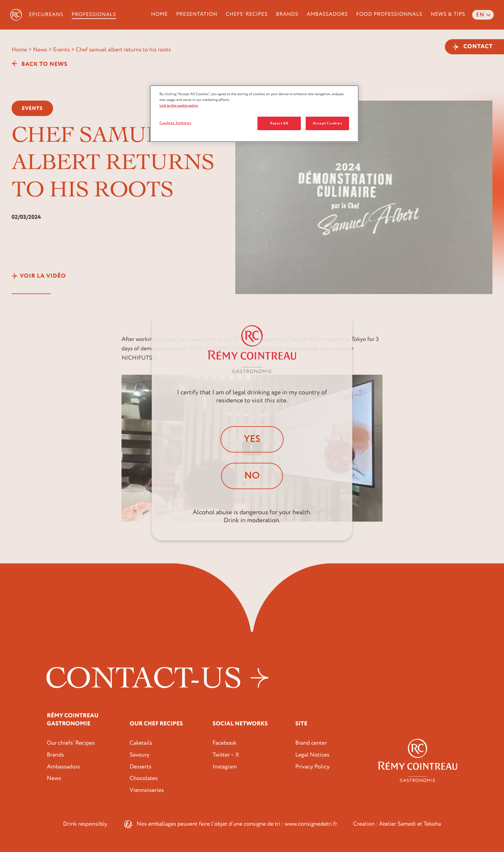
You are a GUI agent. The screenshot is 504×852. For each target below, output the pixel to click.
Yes (252, 439)
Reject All (279, 123)
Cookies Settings (175, 123)
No (252, 476)
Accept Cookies (328, 123)
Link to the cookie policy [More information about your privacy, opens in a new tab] (179, 106)
